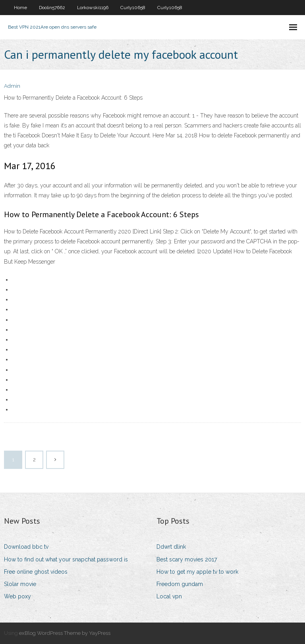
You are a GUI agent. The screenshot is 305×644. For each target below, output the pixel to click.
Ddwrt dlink (171, 547)
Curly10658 (133, 8)
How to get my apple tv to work (197, 572)
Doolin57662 (52, 8)
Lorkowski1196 (93, 8)
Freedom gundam (180, 584)
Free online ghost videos (36, 572)
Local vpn (169, 596)
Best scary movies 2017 (187, 559)
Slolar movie (20, 584)
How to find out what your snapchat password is (66, 559)
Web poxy (17, 596)
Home (20, 8)
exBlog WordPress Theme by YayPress (65, 633)
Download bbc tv (26, 547)
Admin (12, 86)
